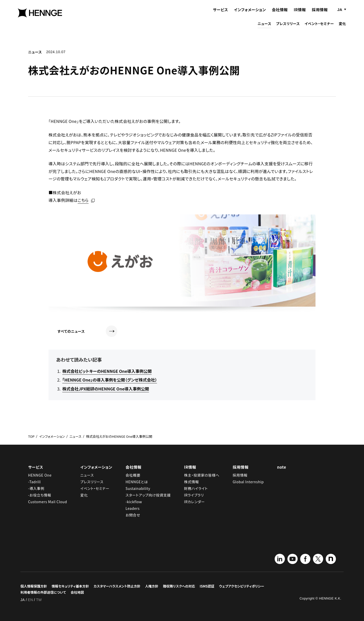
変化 (342, 29)
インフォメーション (250, 15)
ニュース (264, 29)
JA (340, 15)
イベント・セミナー (319, 29)
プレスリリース (288, 29)
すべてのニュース (87, 331)
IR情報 (300, 15)
